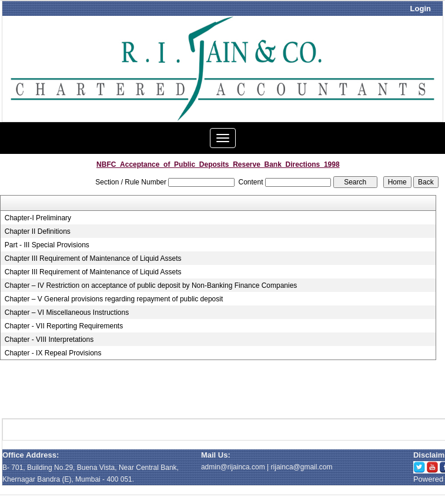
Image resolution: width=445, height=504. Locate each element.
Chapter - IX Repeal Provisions (53, 353)
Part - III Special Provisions (47, 245)
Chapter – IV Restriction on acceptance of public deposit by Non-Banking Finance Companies (151, 285)
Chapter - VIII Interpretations (49, 340)
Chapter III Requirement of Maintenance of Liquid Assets (93, 258)
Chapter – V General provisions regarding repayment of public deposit (114, 299)
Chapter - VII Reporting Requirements (64, 326)
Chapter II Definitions (38, 231)
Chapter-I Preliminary (38, 218)
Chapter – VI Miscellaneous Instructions (67, 313)
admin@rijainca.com (233, 467)
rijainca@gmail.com (302, 467)
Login (421, 9)
